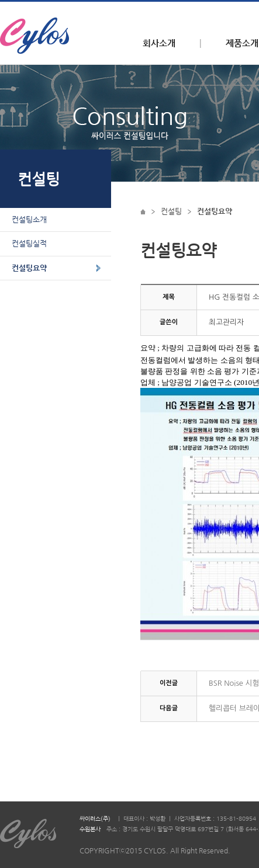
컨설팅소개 (29, 219)
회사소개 (159, 43)
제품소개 (242, 43)
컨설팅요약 (29, 268)
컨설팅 (171, 211)
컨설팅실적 (29, 243)
